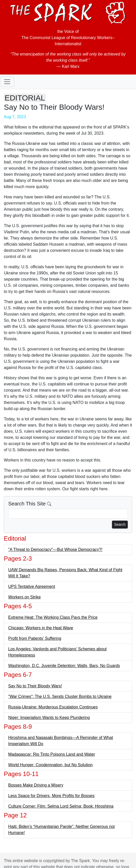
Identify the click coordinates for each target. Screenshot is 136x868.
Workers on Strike (24, 597)
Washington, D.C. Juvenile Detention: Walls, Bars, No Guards (64, 666)
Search (120, 524)
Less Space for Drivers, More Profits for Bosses (51, 796)
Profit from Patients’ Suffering (35, 638)
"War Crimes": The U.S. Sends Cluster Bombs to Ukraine (60, 696)
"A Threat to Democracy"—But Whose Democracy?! (55, 550)
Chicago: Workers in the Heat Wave (41, 628)
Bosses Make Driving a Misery (36, 785)
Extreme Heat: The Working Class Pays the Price (53, 617)
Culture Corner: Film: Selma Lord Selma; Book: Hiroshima (61, 806)
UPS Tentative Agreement (32, 587)
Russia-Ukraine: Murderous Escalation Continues (53, 707)
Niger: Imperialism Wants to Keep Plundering (49, 718)
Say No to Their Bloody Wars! (35, 686)
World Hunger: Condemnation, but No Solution (50, 765)
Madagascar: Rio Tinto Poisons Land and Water (52, 754)
